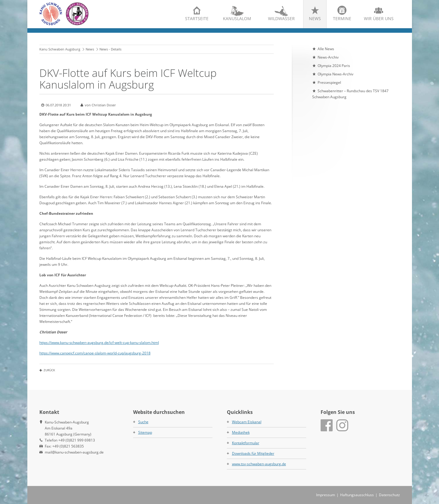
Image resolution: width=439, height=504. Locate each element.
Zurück (49, 370)
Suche (143, 422)
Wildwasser (281, 18)
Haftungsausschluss (357, 495)
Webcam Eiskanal (247, 422)
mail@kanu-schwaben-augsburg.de (74, 452)
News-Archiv (328, 57)
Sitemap (145, 432)
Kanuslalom (237, 18)
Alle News (326, 49)
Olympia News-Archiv (335, 74)
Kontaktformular (246, 443)
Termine (342, 18)
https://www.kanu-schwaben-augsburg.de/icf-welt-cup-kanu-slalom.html (99, 343)
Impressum (326, 495)
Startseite (197, 18)
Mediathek (241, 432)
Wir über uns (379, 18)
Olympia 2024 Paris (334, 66)
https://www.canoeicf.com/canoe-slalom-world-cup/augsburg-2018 (95, 353)
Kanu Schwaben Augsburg (60, 49)
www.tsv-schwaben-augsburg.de (259, 464)
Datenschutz (389, 495)
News (315, 18)
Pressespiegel (329, 82)
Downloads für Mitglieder (253, 453)
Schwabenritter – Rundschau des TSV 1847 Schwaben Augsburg (350, 94)
